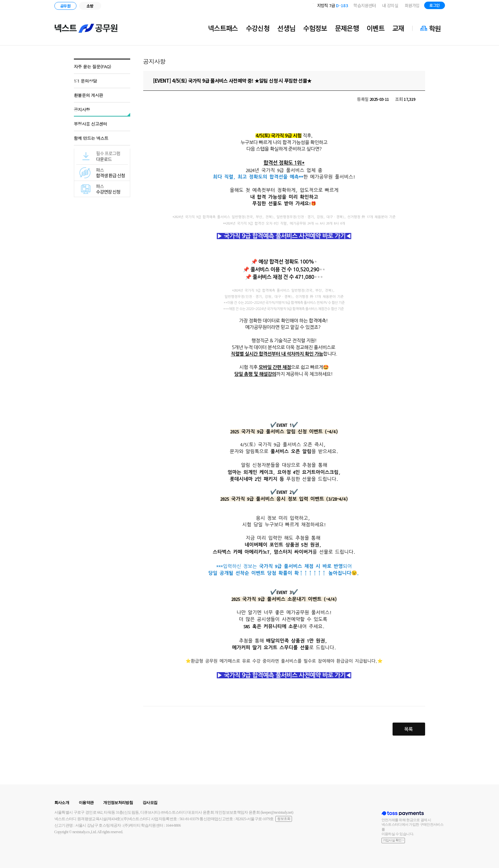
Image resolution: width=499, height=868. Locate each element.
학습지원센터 (365, 5)
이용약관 (86, 803)
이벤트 (375, 28)
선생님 (286, 28)
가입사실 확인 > (393, 840)
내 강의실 (390, 5)
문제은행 (347, 28)
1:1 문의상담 (85, 81)
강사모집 (150, 803)
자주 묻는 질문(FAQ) (92, 67)
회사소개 (62, 803)
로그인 (434, 5)
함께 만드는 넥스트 (91, 138)
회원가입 (412, 5)
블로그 (459, 6)
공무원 (65, 6)
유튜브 (478, 6)
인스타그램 (469, 6)
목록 (409, 729)
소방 (90, 6)
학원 (435, 28)
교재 (398, 28)
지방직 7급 (333, 5)
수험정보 (315, 28)
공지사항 (82, 109)
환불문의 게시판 (89, 95)
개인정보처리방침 (118, 803)
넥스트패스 (223, 28)
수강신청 (258, 28)
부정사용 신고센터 (91, 124)
